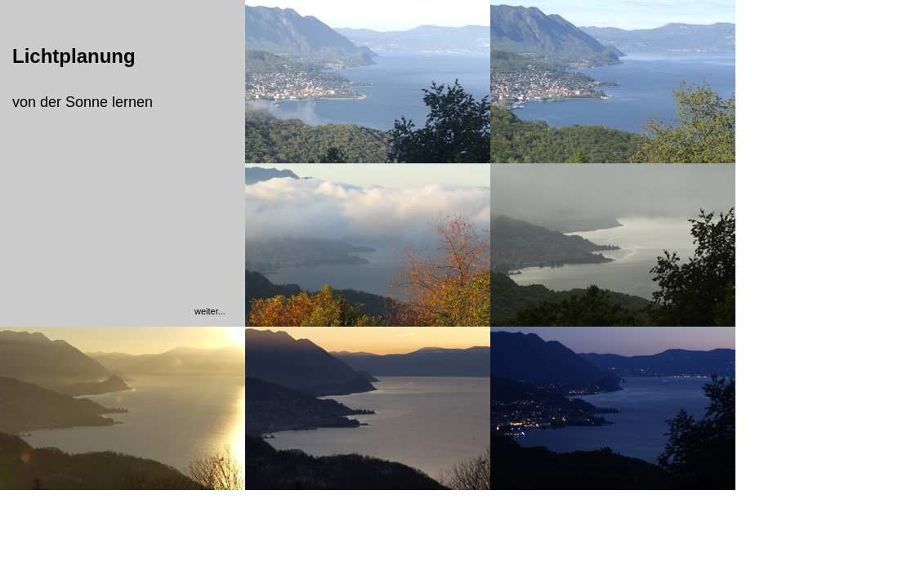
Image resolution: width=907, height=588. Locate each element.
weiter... (210, 311)
